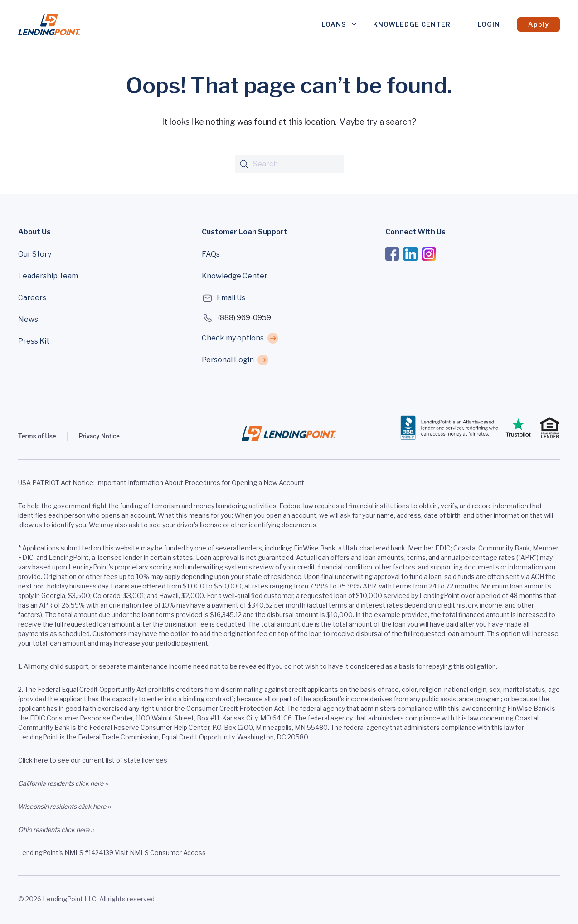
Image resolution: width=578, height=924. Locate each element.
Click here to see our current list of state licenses (93, 760)
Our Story (35, 254)
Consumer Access (178, 853)
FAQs (211, 254)
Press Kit (34, 341)
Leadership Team (48, 276)
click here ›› (92, 783)
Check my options (233, 338)
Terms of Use (37, 436)
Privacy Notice (99, 436)
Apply (539, 24)
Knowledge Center (412, 24)
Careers (32, 298)
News (28, 319)
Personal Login (228, 360)
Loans (334, 24)
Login (489, 24)
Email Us (223, 298)
